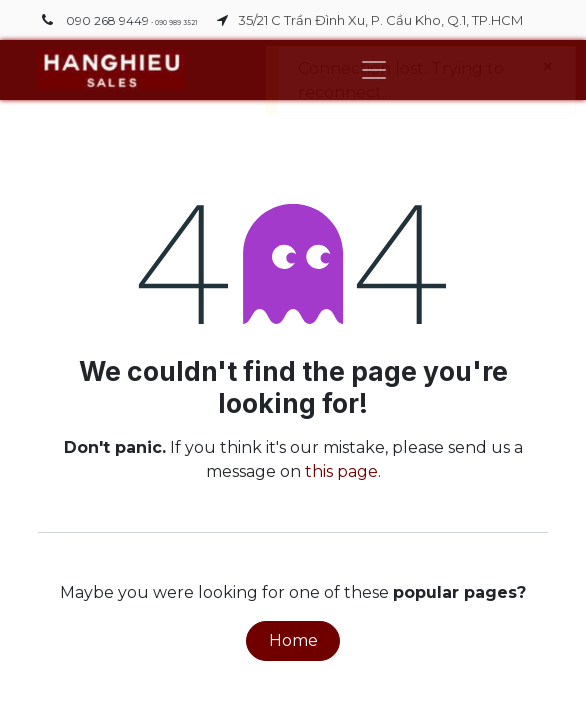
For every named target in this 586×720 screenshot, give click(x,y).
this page (341, 471)
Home (293, 640)
